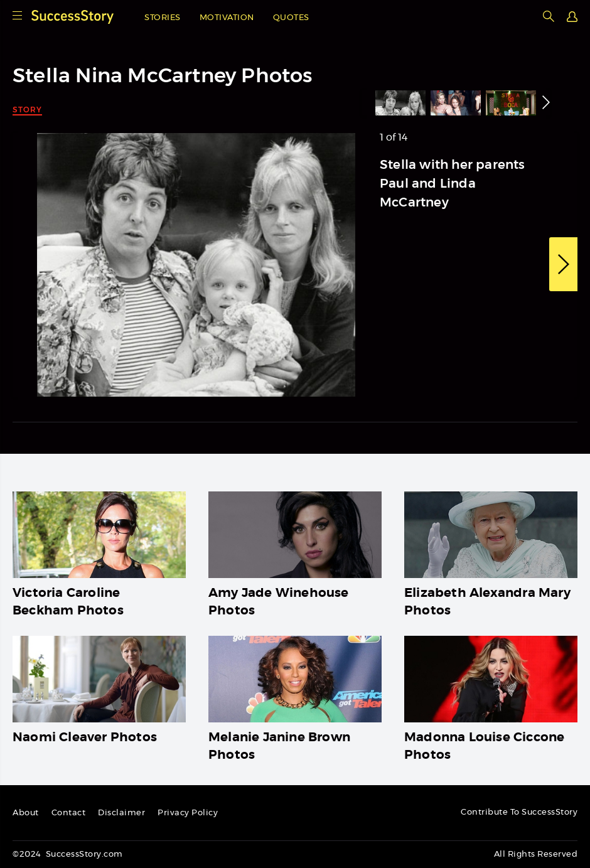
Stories (163, 18)
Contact (69, 813)
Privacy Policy (188, 813)
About (26, 813)
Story (27, 110)
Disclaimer (121, 813)
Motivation (227, 18)
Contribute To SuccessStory (519, 812)
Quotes (291, 18)
